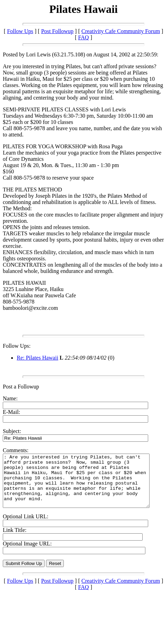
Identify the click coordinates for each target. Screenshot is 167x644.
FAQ (83, 37)
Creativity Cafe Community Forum (121, 31)
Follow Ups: (17, 346)
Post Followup (57, 31)
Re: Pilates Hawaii (37, 358)
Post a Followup (21, 387)
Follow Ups (20, 31)
